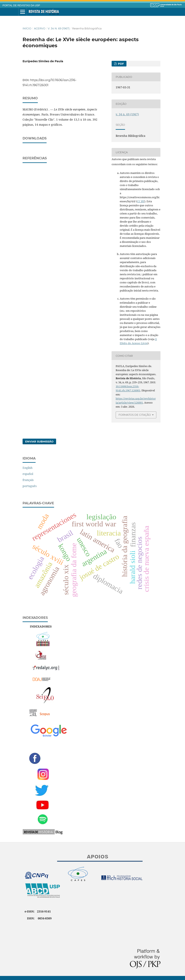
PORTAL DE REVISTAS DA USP (21, 5)
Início (27, 28)
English (28, 468)
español (28, 474)
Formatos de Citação (135, 415)
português (30, 486)
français (28, 480)
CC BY (141, 201)
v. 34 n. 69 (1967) (59, 28)
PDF (120, 64)
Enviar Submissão (39, 441)
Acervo (40, 28)
